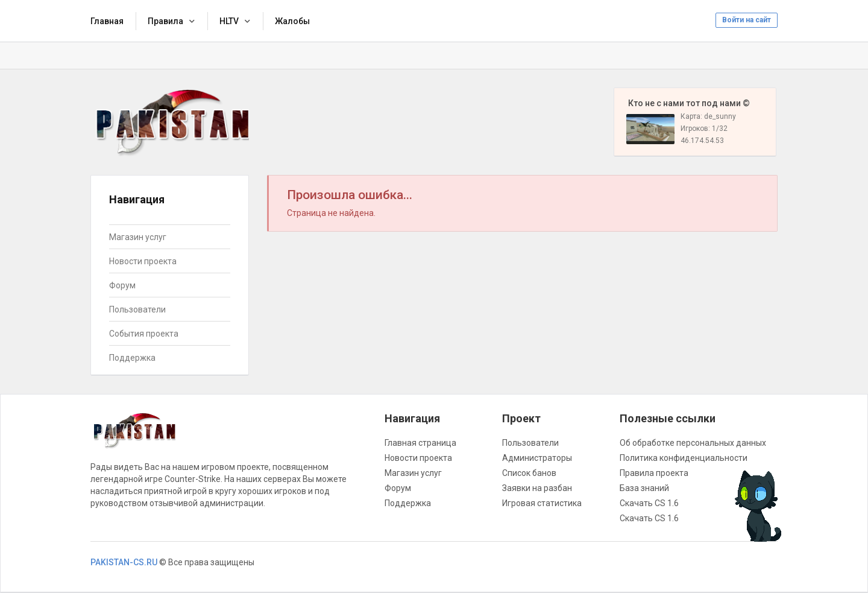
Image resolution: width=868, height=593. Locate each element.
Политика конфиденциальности (684, 458)
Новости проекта (143, 261)
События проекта (144, 334)
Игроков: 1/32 (704, 128)
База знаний (644, 488)
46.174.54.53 (702, 141)
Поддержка (132, 358)
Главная (107, 21)
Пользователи (137, 309)
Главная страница (420, 443)
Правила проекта (654, 473)
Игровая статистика (542, 503)
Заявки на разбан (537, 488)
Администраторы (537, 458)
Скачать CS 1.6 (649, 503)
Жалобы (292, 21)
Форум (122, 285)
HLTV (229, 21)
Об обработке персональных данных (693, 443)
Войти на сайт (747, 20)
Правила (165, 21)
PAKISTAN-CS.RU (124, 562)
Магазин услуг (138, 237)
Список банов (529, 473)
